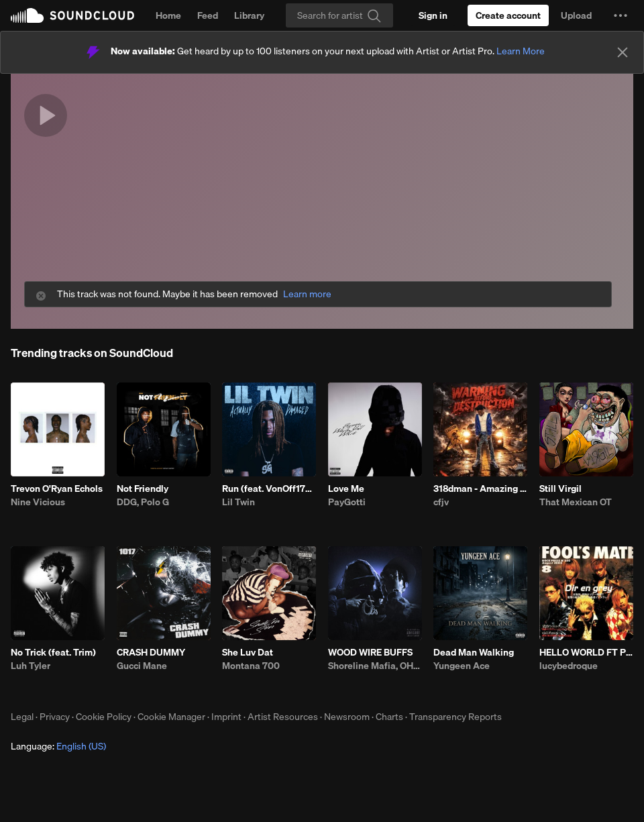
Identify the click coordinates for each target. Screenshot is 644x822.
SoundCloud (72, 15)
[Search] (339, 15)
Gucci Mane (142, 666)
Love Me (346, 489)
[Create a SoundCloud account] (508, 15)
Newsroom (347, 717)
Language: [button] (58, 746)
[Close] (623, 52)
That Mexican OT (576, 502)
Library (249, 15)
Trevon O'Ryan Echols (57, 489)
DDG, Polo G (143, 502)
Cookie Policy (104, 717)
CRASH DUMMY (151, 652)
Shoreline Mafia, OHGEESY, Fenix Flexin (375, 666)
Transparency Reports (455, 717)
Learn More (521, 51)
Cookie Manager (171, 717)
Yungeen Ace (462, 666)
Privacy (55, 717)
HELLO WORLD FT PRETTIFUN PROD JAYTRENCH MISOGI (586, 652)
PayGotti (347, 502)
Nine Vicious (38, 502)
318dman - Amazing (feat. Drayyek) (480, 489)
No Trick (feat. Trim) (53, 652)
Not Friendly (143, 489)
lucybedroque (569, 666)
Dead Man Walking (474, 652)
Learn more (307, 294)
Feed (208, 15)
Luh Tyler (31, 666)
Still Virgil (560, 489)
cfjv (441, 502)
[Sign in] (433, 15)
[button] (621, 15)
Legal (22, 717)
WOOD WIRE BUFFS (370, 652)
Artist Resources (283, 717)
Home (168, 15)
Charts (389, 717)
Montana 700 (251, 666)
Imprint (226, 717)
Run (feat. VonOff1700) (269, 489)
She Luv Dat (248, 652)
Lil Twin (238, 502)
